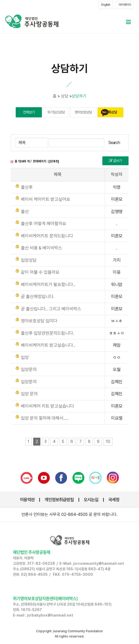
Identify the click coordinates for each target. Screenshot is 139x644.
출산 (25, 212)
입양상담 (29, 260)
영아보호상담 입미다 (39, 321)
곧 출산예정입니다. (38, 297)
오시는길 (91, 500)
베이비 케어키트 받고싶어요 (46, 199)
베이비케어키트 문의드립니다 (47, 236)
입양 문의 (29, 394)
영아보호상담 (83, 112)
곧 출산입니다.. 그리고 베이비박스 (51, 309)
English (106, 5)
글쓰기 (115, 161)
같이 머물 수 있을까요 (40, 272)
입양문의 (29, 369)
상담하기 (79, 96)
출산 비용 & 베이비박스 (41, 248)
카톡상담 (111, 112)
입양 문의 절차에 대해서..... (45, 418)
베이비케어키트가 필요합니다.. (48, 284)
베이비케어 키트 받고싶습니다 (48, 406)
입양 (25, 357)
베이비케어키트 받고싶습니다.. (48, 345)
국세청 (114, 500)
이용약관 (27, 500)
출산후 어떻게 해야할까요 (44, 224)
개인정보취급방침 (59, 500)
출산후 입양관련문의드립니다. (48, 333)
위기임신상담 (56, 112)
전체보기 (29, 112)
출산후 (27, 187)
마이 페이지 (125, 5)
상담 (65, 96)
